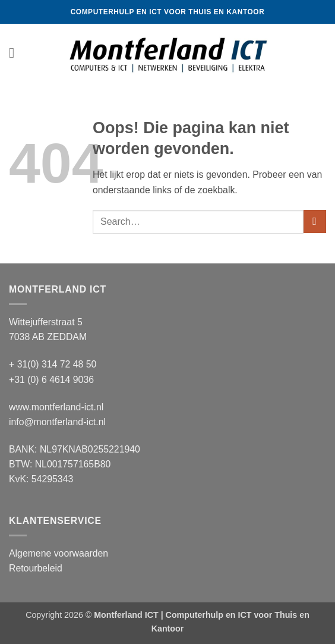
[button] (16, 53)
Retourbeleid (36, 568)
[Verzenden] (315, 222)
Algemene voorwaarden (59, 553)
